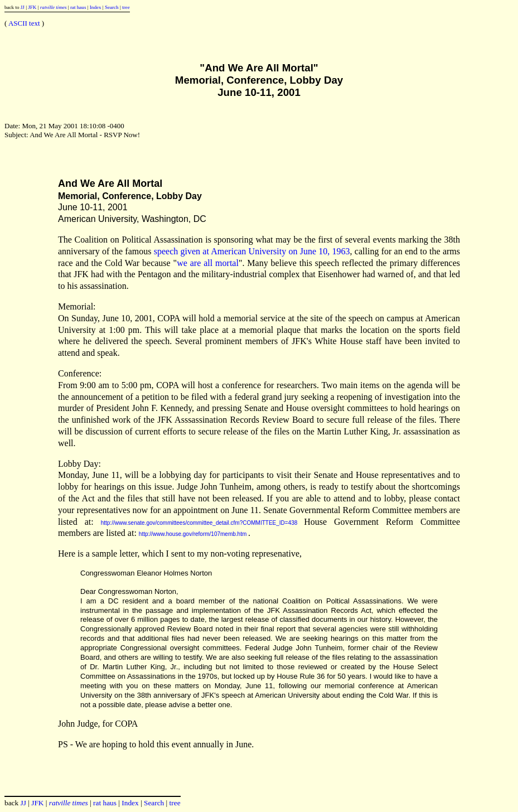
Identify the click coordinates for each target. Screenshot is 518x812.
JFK (32, 7)
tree (126, 7)
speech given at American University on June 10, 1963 (252, 251)
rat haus (78, 7)
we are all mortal (208, 263)
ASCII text (24, 23)
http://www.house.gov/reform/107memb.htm (193, 534)
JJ (23, 7)
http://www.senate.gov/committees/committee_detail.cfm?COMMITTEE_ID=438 (199, 523)
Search (112, 7)
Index (96, 7)
